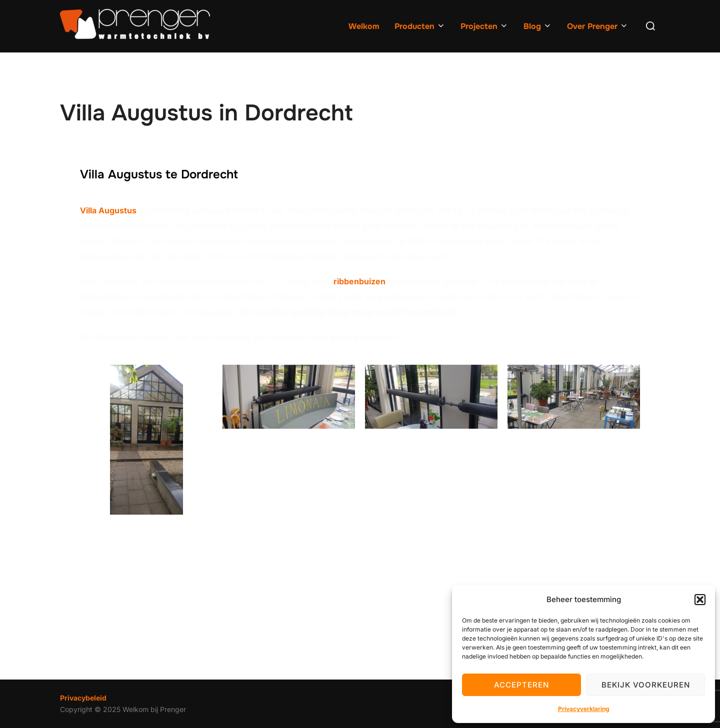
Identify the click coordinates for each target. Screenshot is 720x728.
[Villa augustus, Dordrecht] (360, 600)
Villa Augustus (108, 210)
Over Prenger (598, 26)
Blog (538, 26)
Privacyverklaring (584, 709)
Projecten (484, 26)
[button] (700, 600)
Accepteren (521, 685)
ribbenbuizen (359, 281)
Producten (420, 26)
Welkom (364, 26)
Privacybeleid (83, 698)
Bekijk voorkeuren (646, 685)
